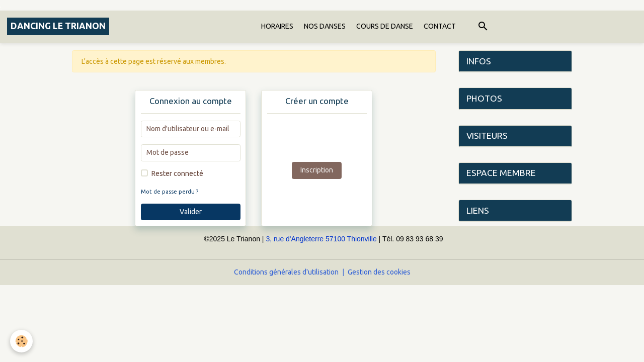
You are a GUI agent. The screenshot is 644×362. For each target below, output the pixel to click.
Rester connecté (177, 173)
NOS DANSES (325, 26)
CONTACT (440, 26)
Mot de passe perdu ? (170, 192)
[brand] (58, 26)
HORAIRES (277, 26)
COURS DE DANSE (385, 26)
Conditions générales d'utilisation (286, 272)
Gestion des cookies (379, 272)
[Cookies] (21, 341)
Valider (191, 212)
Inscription (317, 170)
